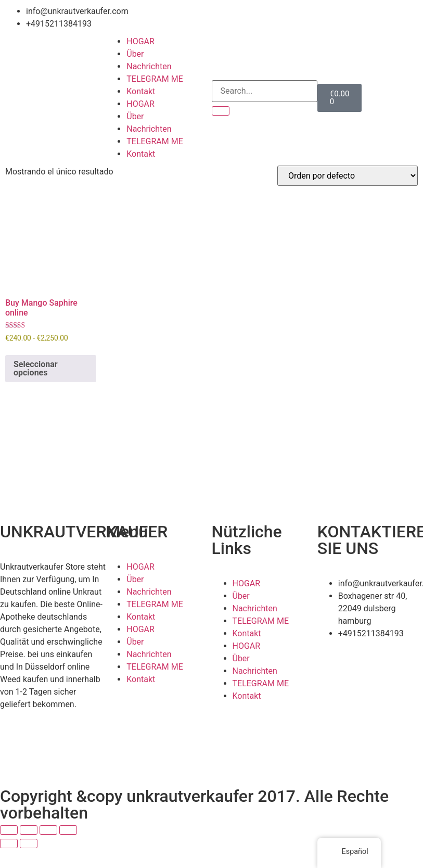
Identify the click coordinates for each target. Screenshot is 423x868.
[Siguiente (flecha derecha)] (29, 844)
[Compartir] (48, 830)
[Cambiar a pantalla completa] (29, 830)
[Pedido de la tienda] (348, 176)
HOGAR (140, 41)
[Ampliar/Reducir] (9, 830)
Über (135, 54)
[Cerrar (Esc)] (68, 830)
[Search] (221, 111)
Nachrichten (149, 66)
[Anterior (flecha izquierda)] (9, 844)
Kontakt (141, 91)
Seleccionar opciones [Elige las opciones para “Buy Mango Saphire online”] (36, 368)
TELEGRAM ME (155, 79)
